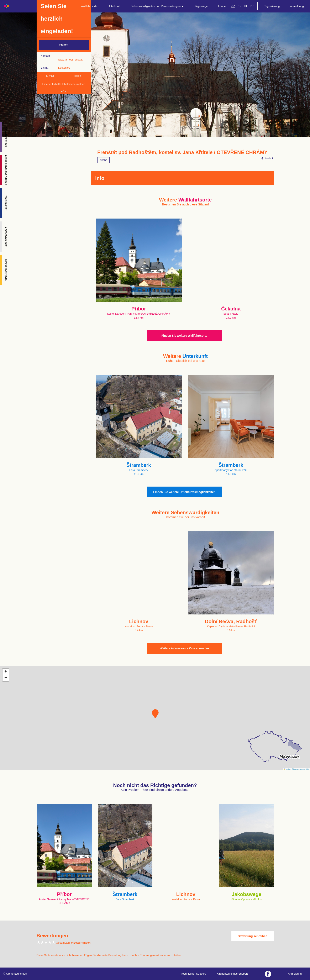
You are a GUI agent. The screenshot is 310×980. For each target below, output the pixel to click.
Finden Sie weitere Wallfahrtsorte (184, 336)
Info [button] (222, 6)
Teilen (77, 76)
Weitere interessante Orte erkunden (184, 648)
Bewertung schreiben (252, 936)
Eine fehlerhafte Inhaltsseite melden (64, 84)
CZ (233, 6)
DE (252, 6)
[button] (155, 714)
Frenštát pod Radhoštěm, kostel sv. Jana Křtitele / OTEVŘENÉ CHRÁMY (182, 152)
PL (246, 6)
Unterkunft (114, 6)
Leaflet (287, 769)
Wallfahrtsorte (89, 6)
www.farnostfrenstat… (71, 60)
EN (240, 6)
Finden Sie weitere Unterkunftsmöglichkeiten (184, 492)
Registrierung (272, 6)
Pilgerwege (201, 6)
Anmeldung (297, 6)
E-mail (50, 76)
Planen (64, 45)
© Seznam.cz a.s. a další (300, 769)
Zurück (267, 158)
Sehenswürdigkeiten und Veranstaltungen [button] (157, 6)
